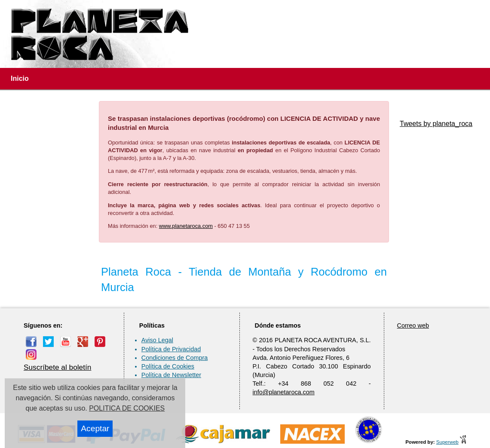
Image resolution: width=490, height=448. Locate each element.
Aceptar (95, 428)
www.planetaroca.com (186, 226)
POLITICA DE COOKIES (127, 408)
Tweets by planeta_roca (436, 124)
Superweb (447, 442)
